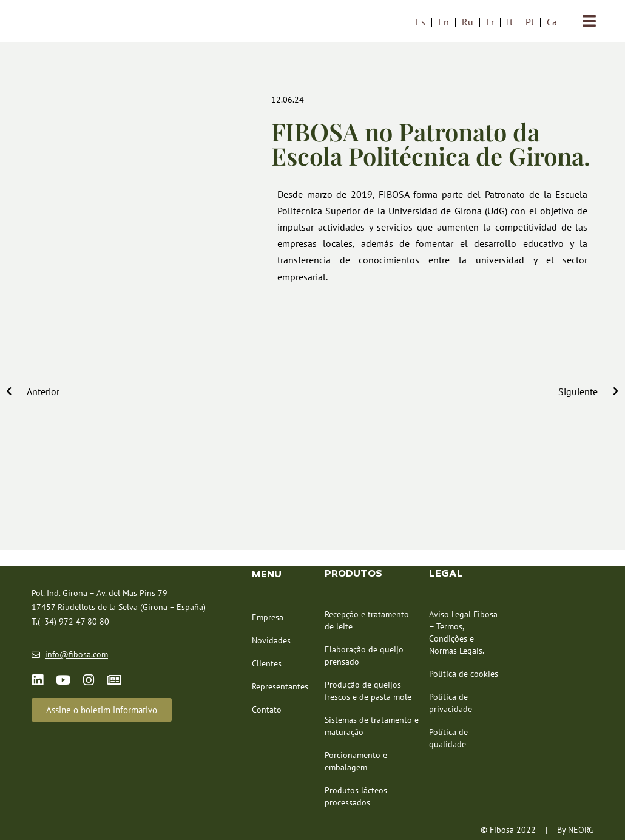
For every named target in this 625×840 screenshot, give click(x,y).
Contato (267, 710)
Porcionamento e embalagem (356, 761)
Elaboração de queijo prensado (364, 655)
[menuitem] (421, 22)
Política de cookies (464, 674)
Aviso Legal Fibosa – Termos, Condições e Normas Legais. (463, 632)
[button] (102, 710)
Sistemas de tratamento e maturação (372, 726)
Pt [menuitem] (530, 22)
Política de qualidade (448, 738)
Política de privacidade (451, 703)
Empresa (268, 617)
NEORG (581, 830)
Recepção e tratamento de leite (367, 620)
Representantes (280, 686)
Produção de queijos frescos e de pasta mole (368, 691)
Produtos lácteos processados (356, 796)
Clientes (267, 663)
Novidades (271, 640)
